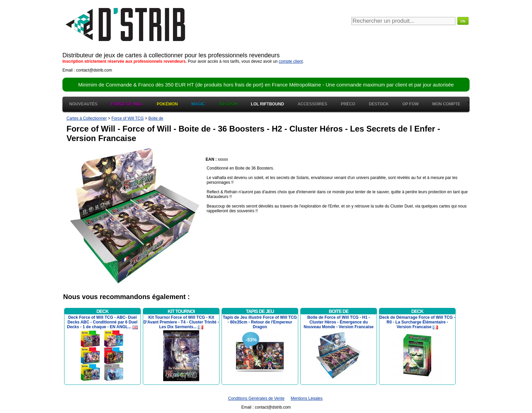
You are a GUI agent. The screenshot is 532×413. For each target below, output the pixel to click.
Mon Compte (446, 104)
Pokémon (167, 104)
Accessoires (312, 104)
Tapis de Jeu (260, 311)
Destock (379, 104)
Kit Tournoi (181, 311)
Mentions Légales (307, 398)
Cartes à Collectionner (87, 118)
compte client (291, 61)
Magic (198, 104)
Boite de (156, 118)
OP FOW (411, 104)
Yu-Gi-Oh (228, 104)
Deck (102, 311)
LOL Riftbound (267, 104)
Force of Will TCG (127, 118)
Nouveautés (83, 104)
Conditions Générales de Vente (256, 398)
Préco (348, 104)
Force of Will (127, 104)
